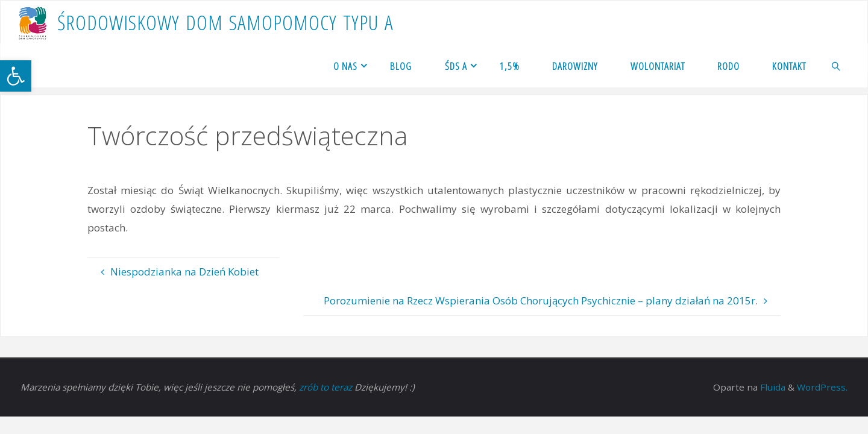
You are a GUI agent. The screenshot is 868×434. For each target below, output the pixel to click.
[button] (16, 76)
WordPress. (822, 387)
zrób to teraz (325, 387)
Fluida (772, 387)
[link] (837, 66)
